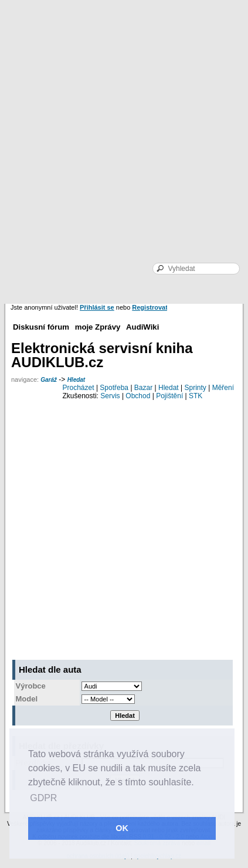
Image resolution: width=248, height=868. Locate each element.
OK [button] (122, 828)
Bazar (143, 388)
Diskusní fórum (41, 327)
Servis (110, 396)
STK (196, 396)
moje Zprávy (98, 327)
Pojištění (169, 396)
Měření (223, 388)
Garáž (49, 380)
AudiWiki (142, 327)
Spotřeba (114, 388)
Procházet (79, 388)
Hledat (77, 380)
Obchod (138, 396)
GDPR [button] (43, 798)
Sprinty (195, 388)
